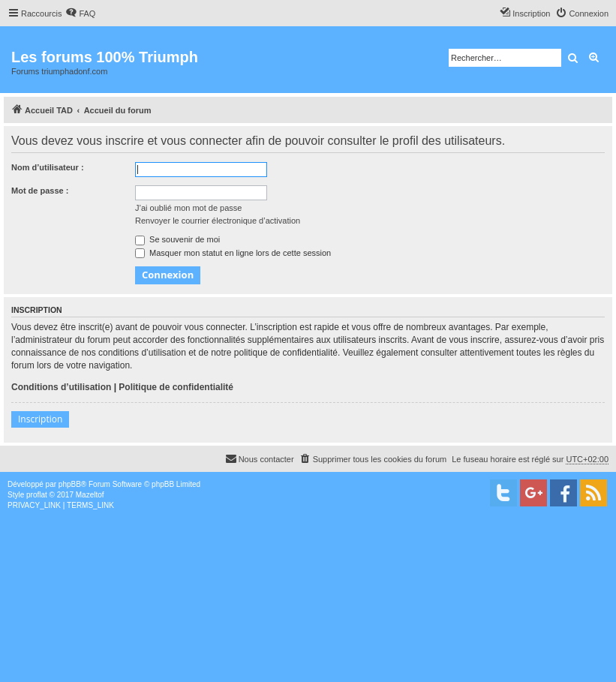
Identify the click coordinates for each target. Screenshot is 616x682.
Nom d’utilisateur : (48, 167)
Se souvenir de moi (177, 239)
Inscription (40, 419)
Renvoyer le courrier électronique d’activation (218, 221)
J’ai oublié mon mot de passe (188, 208)
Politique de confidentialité (176, 387)
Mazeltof (90, 495)
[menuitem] (80, 14)
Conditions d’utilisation (61, 387)
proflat (37, 495)
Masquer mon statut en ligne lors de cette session (233, 253)
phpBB (70, 484)
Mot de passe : (40, 191)
